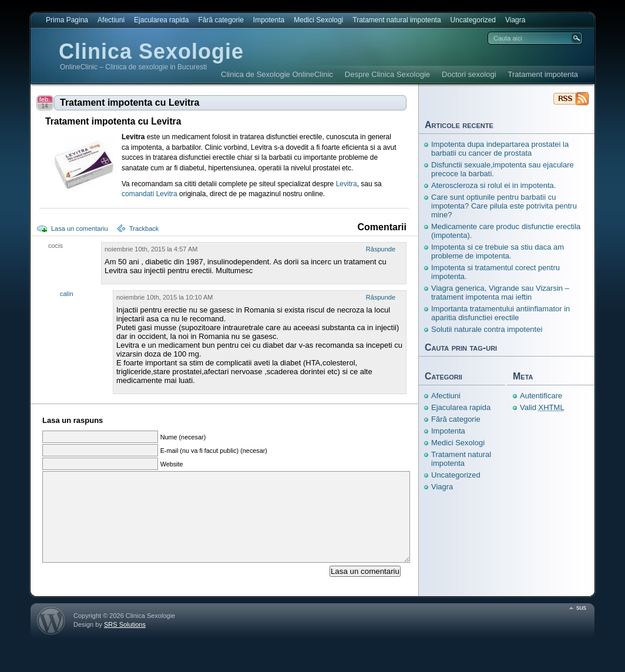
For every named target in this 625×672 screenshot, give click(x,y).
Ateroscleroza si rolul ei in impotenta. (493, 185)
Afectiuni (111, 20)
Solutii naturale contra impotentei (487, 329)
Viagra (515, 20)
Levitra (347, 184)
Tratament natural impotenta (396, 20)
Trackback (144, 229)
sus (581, 625)
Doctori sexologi (469, 74)
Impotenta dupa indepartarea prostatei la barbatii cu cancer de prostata (500, 149)
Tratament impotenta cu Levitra (130, 103)
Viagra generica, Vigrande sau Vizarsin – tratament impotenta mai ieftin (500, 293)
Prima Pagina (67, 20)
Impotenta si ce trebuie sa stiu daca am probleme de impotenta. (498, 251)
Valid (542, 407)
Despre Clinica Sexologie (387, 74)
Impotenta (269, 20)
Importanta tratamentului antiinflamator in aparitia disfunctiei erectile (500, 313)
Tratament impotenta (543, 74)
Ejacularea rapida (161, 20)
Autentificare (541, 396)
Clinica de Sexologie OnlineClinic (277, 74)
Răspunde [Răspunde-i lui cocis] (381, 249)
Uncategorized (473, 20)
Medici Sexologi (318, 20)
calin (67, 294)
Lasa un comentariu (80, 229)
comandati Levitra (149, 194)
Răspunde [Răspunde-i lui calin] (381, 297)
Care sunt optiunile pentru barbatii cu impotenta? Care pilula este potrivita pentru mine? (504, 206)
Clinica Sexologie (151, 51)
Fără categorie (221, 20)
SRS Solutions (125, 642)
